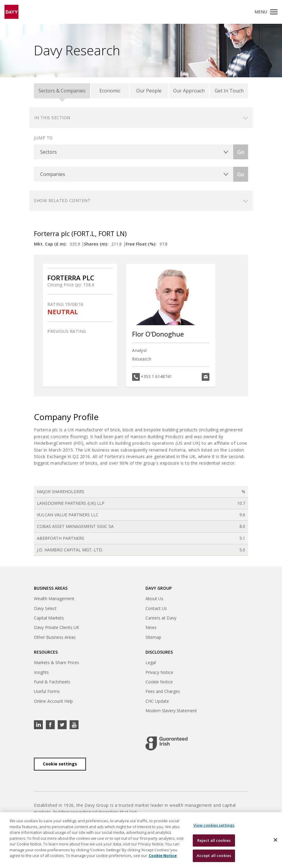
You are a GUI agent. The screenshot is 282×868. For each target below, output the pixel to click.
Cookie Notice (159, 682)
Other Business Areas (55, 637)
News (151, 627)
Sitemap (153, 637)
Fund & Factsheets (52, 682)
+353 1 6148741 (156, 376)
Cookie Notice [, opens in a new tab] (163, 856)
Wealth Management (54, 599)
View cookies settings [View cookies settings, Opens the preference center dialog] (214, 825)
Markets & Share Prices (57, 662)
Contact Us (156, 608)
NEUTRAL (63, 312)
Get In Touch (229, 91)
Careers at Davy (161, 618)
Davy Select (45, 608)
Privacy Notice (159, 672)
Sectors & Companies (62, 91)
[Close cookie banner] (275, 840)
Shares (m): (96, 244)
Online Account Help (53, 701)
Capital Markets (49, 618)
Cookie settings (60, 764)
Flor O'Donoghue (158, 334)
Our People (149, 91)
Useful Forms (47, 691)
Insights (41, 672)
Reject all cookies (214, 840)
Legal (151, 662)
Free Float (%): (141, 244)
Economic (110, 91)
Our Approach (189, 91)
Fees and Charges (163, 691)
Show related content (62, 201)
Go (241, 152)
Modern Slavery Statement (171, 711)
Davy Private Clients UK (57, 627)
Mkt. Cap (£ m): (50, 244)
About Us (154, 599)
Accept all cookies (214, 856)
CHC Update (157, 701)
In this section (52, 118)
